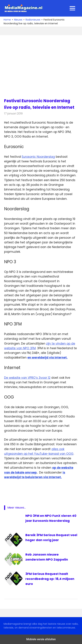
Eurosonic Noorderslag (38, 157)
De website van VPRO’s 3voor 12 (27, 378)
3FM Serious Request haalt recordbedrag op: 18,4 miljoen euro (50, 579)
